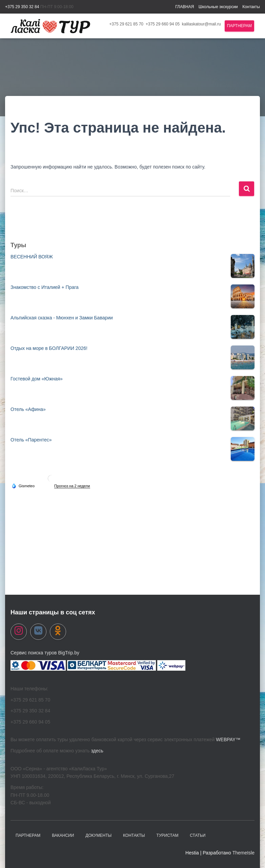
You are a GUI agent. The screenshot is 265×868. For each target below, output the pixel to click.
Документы (98, 835)
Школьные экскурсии (218, 7)
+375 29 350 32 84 (22, 7)
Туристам (168, 835)
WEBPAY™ (228, 739)
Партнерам (239, 26)
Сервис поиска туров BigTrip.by (45, 653)
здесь (97, 751)
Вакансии (63, 835)
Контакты (251, 7)
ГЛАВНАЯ (185, 7)
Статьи (198, 835)
